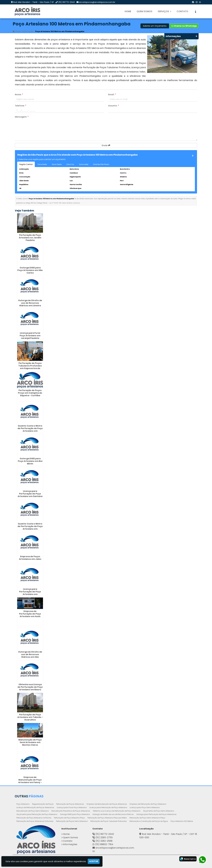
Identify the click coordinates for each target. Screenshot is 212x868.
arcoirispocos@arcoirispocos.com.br (97, 2)
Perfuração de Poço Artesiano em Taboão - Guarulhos (30, 717)
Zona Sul (70, 164)
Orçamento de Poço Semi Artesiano (159, 811)
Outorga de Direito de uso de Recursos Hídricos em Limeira (30, 303)
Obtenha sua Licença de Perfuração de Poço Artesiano (117, 811)
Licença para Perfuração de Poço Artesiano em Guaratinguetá (30, 593)
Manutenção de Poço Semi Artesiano (33, 811)
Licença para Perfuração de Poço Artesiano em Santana (30, 494)
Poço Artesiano (23, 804)
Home (128, 11)
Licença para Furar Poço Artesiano (72, 807)
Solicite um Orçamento (155, 26)
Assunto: (114, 106)
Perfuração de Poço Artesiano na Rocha (34, 818)
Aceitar (94, 861)
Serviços (164, 11)
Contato (182, 11)
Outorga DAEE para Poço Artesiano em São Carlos (30, 270)
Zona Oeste (57, 164)
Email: (112, 95)
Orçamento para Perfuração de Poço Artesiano (37, 814)
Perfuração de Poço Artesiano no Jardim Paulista (30, 238)
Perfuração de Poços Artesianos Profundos (35, 821)
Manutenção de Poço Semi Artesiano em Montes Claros (30, 742)
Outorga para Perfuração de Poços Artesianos (156, 814)
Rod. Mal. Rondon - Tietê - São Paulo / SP (34, 2)
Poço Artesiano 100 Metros (182, 821)
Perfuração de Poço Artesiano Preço (69, 818)
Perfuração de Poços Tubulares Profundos (109, 821)
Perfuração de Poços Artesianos (70, 804)
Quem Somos (144, 11)
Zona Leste (84, 164)
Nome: (19, 95)
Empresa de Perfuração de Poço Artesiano (148, 804)
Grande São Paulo (101, 164)
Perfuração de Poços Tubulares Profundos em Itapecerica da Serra (30, 367)
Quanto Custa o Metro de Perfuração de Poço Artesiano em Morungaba (30, 528)
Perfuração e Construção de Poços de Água (149, 821)
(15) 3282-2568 (104, 841)
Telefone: (20, 106)
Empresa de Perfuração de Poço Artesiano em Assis (30, 614)
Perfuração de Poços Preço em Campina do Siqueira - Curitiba (30, 393)
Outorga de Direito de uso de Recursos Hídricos (113, 814)
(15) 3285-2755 (104, 837)
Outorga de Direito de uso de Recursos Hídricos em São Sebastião (30, 656)
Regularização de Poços (43, 804)
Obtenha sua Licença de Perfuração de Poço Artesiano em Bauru (30, 687)
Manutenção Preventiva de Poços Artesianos (71, 811)
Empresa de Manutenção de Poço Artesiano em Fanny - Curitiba (30, 781)
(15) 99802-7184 (104, 844)
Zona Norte (42, 164)
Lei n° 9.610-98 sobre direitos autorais (65, 203)
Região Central (26, 164)
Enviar (106, 145)
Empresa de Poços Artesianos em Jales (30, 558)
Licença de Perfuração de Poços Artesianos (35, 807)
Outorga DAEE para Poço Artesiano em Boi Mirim (30, 461)
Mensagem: (22, 117)
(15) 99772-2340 (66, 2)
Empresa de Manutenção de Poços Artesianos (107, 804)
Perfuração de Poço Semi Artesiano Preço (147, 818)
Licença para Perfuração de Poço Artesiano (108, 807)
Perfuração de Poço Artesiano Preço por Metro (107, 818)
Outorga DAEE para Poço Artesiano (75, 814)
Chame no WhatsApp (184, 26)
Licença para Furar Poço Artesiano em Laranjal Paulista (30, 336)
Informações (70, 844)
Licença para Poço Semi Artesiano (145, 807)
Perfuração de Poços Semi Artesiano (72, 821)
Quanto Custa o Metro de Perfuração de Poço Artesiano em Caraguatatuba (30, 430)
